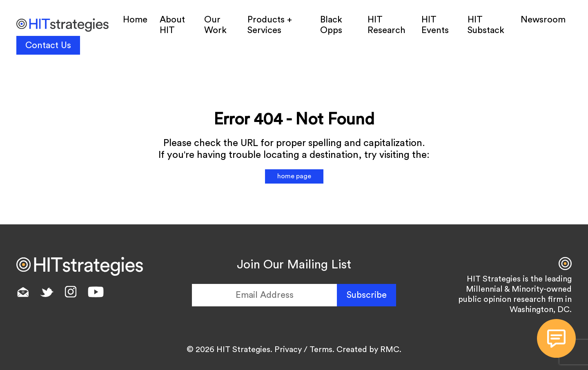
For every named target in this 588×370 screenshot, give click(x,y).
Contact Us (48, 45)
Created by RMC (368, 350)
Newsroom (543, 20)
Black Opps (331, 25)
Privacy (288, 350)
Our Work (215, 25)
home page (294, 176)
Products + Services (270, 25)
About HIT (172, 25)
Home (135, 20)
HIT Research (386, 25)
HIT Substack (486, 25)
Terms (321, 350)
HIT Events (435, 25)
